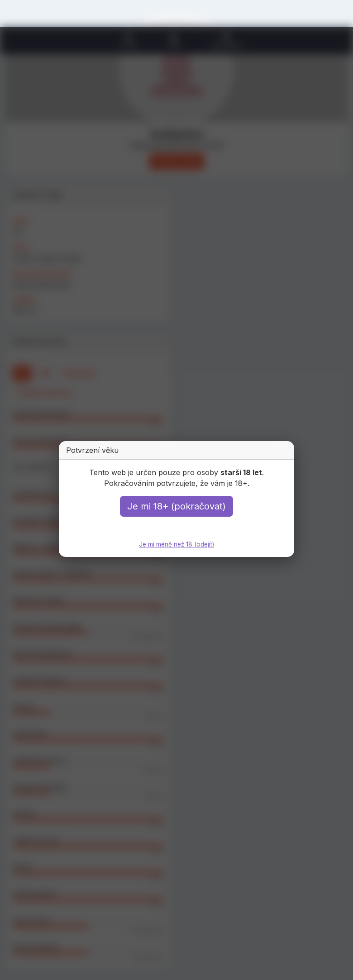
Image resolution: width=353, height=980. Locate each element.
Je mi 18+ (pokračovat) (176, 507)
